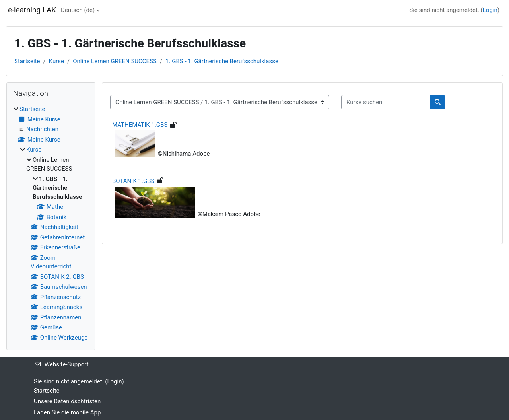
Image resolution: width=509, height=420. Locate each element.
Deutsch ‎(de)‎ (78, 10)
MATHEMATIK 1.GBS (140, 125)
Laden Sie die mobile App (67, 412)
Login (490, 10)
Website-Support (61, 364)
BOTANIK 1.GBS (133, 181)
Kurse (56, 61)
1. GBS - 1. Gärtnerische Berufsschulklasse (222, 61)
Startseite (27, 61)
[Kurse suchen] (386, 102)
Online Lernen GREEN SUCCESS (115, 61)
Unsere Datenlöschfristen (67, 401)
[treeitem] (51, 223)
